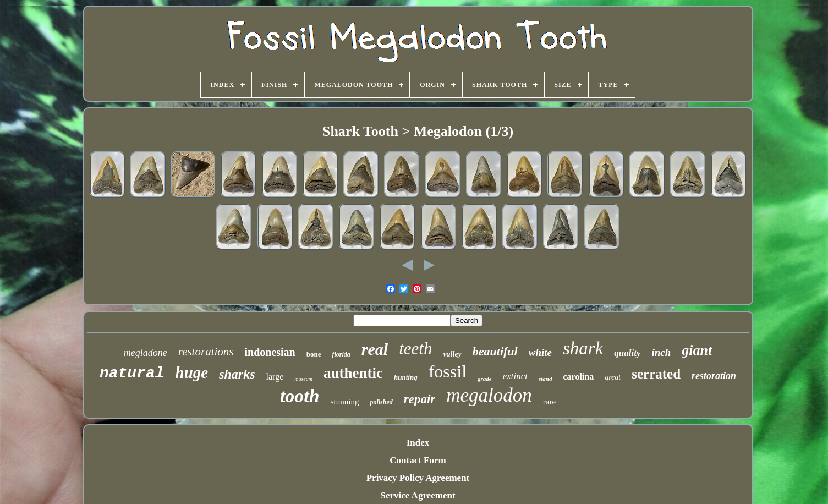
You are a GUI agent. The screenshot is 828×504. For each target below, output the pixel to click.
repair (420, 399)
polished (381, 402)
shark (583, 348)
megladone (146, 353)
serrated (656, 374)
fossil (448, 371)
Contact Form (418, 460)
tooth (300, 396)
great (613, 377)
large (275, 377)
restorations (206, 352)
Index (418, 443)
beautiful (495, 351)
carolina (578, 377)
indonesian (270, 352)
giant (697, 350)
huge (192, 372)
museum (303, 379)
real (375, 349)
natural (132, 373)
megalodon (489, 395)
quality (627, 353)
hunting (406, 377)
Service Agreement (418, 495)
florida (341, 354)
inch (661, 352)
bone (314, 354)
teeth (415, 349)
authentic (353, 373)
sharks (237, 374)
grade (485, 379)
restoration (714, 376)
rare (549, 402)
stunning (345, 402)
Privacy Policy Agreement (418, 478)
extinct (515, 376)
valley (452, 354)
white (540, 352)
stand (545, 379)
